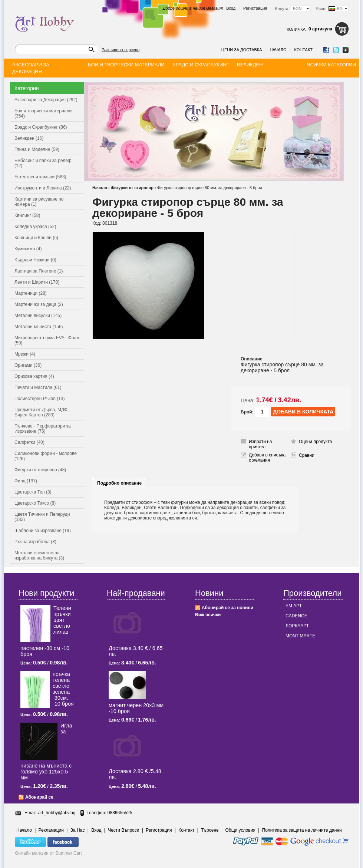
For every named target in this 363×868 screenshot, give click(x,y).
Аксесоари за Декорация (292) (46, 100)
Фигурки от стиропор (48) (40, 470)
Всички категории (331, 65)
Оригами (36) (28, 365)
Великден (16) (29, 138)
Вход (231, 8)
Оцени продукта (315, 442)
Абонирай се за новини (227, 608)
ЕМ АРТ (294, 606)
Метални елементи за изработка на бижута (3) (39, 555)
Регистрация (255, 8)
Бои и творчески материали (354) (43, 113)
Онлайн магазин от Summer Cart (48, 853)
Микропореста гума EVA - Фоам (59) (47, 340)
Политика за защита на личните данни (302, 830)
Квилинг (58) (27, 215)
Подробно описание (119, 483)
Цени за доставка (242, 50)
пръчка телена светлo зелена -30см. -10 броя (63, 689)
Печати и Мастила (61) (38, 387)
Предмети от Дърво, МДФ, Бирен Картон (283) (42, 412)
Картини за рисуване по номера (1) (39, 202)
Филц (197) (26, 481)
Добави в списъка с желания (267, 458)
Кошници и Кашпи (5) (36, 238)
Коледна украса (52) (35, 227)
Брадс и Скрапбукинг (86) (41, 127)
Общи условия (240, 830)
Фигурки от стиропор (132, 188)
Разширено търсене (121, 50)
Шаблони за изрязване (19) (43, 531)
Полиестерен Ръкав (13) (40, 399)
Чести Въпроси (123, 830)
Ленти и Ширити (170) (37, 282)
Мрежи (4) (25, 354)
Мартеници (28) (31, 293)
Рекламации (51, 830)
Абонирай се (39, 797)
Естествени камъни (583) (40, 177)
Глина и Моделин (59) (37, 149)
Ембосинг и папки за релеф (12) (43, 163)
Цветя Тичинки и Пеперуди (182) (42, 517)
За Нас (78, 830)
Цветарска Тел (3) (33, 492)
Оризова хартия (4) (34, 376)
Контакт (303, 50)
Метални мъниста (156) (39, 327)
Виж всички (208, 615)
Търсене (210, 830)
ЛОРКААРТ (297, 626)
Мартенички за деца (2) (39, 304)
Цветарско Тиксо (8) (35, 503)
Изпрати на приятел (260, 444)
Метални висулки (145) (38, 316)
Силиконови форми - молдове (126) (46, 456)
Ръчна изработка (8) (35, 542)
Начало (278, 50)
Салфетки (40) (29, 442)
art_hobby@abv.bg (57, 813)
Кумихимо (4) (28, 249)
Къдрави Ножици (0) (35, 260)
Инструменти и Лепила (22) (43, 188)
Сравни (307, 455)
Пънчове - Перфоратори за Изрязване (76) (43, 429)
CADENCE (296, 616)
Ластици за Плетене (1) (39, 271)
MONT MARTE (300, 636)
